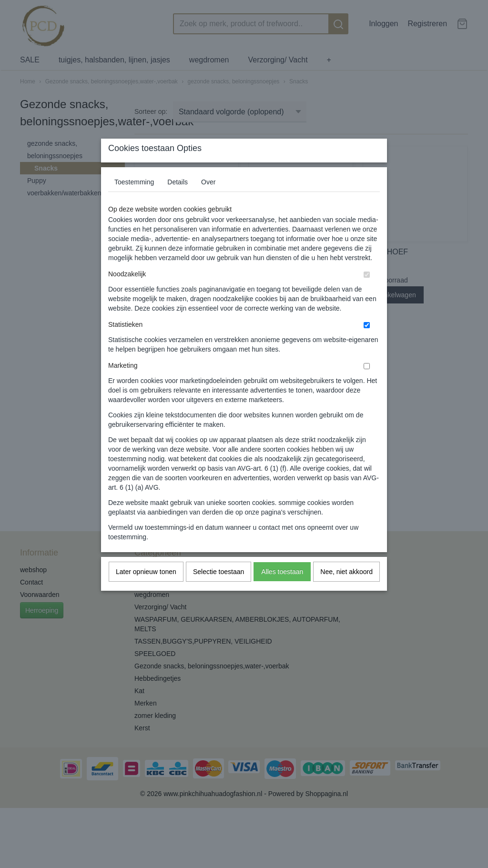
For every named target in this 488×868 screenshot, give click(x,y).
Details (178, 201)
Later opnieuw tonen (146, 590)
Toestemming (134, 201)
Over (208, 201)
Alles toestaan (282, 590)
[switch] (367, 293)
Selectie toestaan (219, 590)
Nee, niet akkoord (346, 590)
